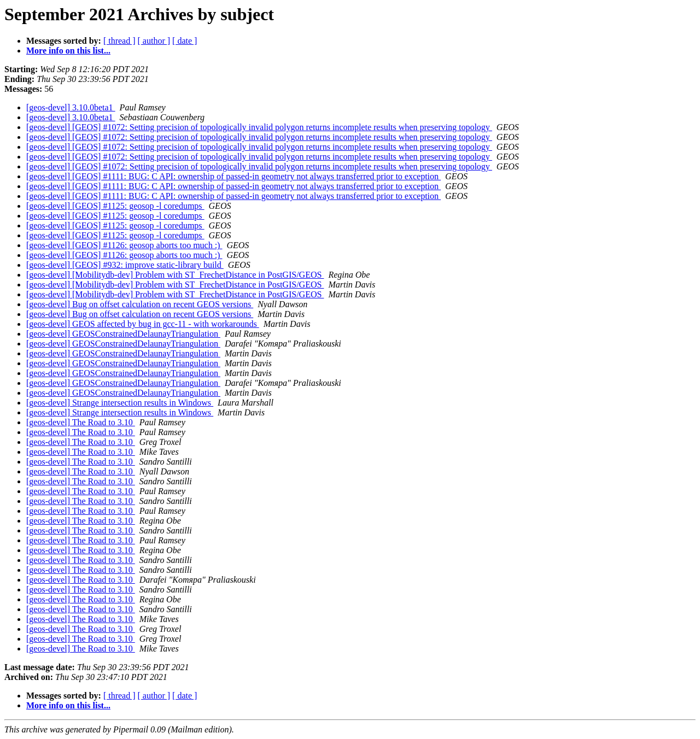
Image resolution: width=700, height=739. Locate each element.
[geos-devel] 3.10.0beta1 (71, 107)
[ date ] (185, 41)
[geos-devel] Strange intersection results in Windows (120, 403)
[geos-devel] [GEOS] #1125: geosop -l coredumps (115, 206)
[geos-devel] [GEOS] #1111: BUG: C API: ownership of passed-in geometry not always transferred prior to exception (234, 176)
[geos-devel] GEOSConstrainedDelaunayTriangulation (123, 334)
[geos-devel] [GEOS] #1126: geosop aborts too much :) (124, 245)
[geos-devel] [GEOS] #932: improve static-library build (125, 265)
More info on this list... (68, 51)
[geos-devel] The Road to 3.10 (81, 422)
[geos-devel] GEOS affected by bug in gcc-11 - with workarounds (143, 324)
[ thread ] (119, 41)
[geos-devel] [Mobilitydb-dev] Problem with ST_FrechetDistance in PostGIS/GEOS (175, 275)
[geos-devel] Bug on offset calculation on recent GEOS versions (140, 304)
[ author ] (154, 41)
